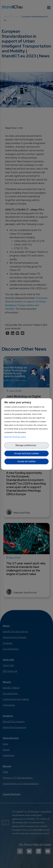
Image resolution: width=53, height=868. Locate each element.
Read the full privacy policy (15, 437)
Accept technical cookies (26, 453)
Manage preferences (27, 445)
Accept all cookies (26, 461)
